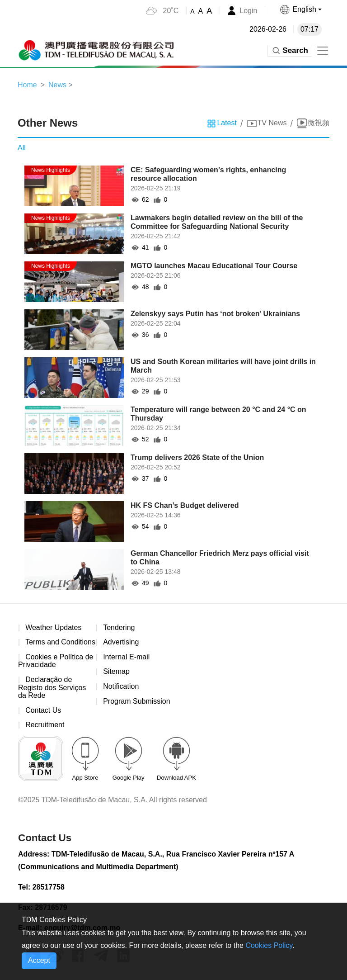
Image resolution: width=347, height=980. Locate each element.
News (57, 85)
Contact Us (43, 710)
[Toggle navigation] (323, 51)
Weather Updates (53, 627)
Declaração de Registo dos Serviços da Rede (52, 687)
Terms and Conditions (60, 642)
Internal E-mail (126, 657)
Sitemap (116, 671)
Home (27, 85)
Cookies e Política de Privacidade (56, 661)
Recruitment (45, 725)
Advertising (121, 642)
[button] (300, 9)
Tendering (119, 627)
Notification (121, 686)
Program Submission (137, 701)
